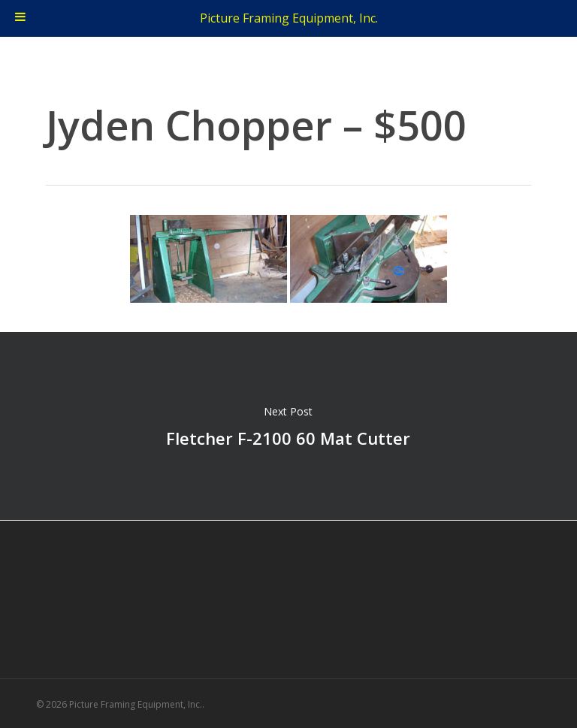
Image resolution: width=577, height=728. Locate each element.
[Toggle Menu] (20, 18)
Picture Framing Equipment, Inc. (289, 18)
